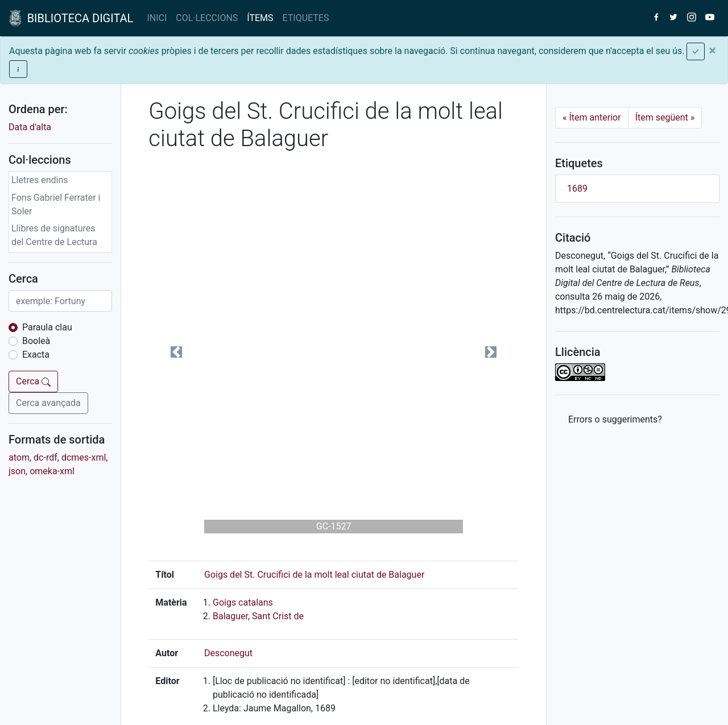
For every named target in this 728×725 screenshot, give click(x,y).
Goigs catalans (243, 602)
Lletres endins (40, 180)
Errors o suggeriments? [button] (615, 419)
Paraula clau (47, 327)
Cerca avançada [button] (48, 403)
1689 (577, 188)
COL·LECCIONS (207, 18)
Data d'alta (30, 127)
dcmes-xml (84, 457)
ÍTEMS (260, 18)
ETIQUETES (306, 18)
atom (19, 457)
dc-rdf (45, 457)
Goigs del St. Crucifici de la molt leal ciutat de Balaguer (314, 575)
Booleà (36, 341)
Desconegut (228, 653)
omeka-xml (52, 471)
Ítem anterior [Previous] (592, 117)
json (17, 471)
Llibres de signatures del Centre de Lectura (54, 235)
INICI (157, 18)
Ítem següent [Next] (665, 117)
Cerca (33, 381)
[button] (176, 352)
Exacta (36, 355)
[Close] (712, 51)
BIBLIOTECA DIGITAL (71, 18)
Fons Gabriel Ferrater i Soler (56, 204)
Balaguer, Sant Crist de (258, 616)
